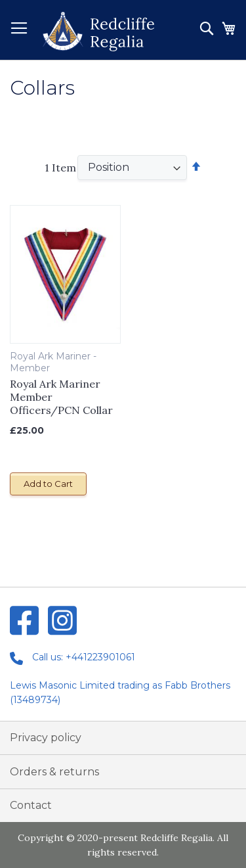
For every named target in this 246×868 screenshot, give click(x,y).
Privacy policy (46, 738)
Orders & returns (54, 772)
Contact (31, 805)
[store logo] (98, 32)
